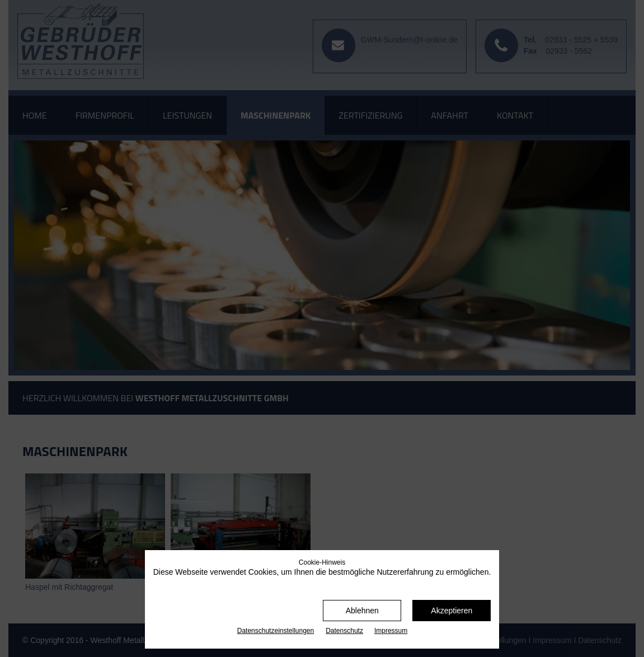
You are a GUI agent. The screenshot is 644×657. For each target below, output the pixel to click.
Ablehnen (362, 611)
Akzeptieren (452, 611)
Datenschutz (344, 631)
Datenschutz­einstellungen (276, 631)
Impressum (391, 631)
